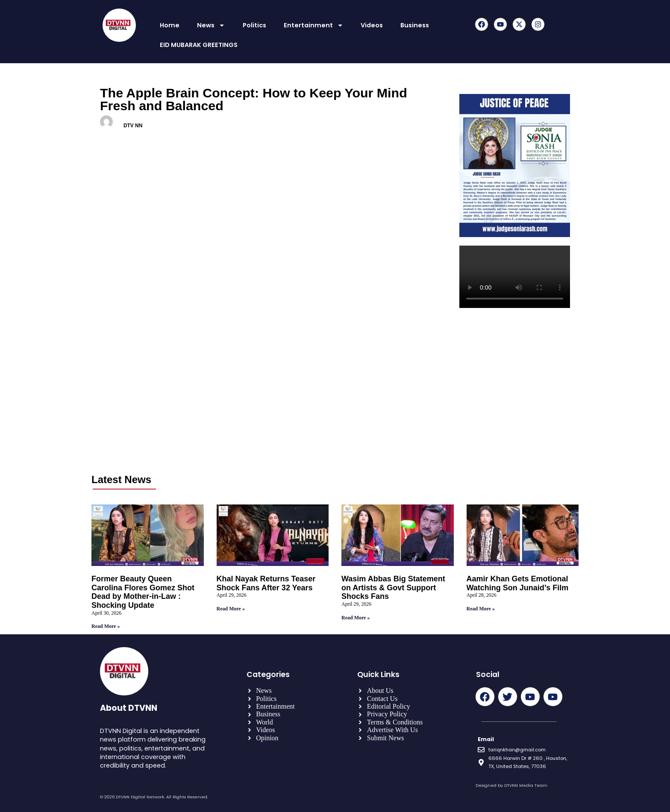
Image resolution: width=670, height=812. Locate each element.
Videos (372, 25)
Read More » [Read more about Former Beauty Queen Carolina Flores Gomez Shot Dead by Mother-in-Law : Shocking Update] (106, 626)
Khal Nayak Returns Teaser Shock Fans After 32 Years (266, 583)
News (211, 25)
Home (170, 25)
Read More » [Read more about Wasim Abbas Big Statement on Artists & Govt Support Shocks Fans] (356, 618)
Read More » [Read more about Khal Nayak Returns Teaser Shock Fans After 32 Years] (231, 609)
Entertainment (313, 25)
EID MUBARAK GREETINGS (199, 45)
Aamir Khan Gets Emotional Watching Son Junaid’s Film (518, 583)
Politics (254, 25)
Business (415, 25)
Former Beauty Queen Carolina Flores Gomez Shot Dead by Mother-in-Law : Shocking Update (143, 592)
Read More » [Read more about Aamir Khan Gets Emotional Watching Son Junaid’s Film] (481, 609)
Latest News (121, 479)
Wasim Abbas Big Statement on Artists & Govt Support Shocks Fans (393, 588)
